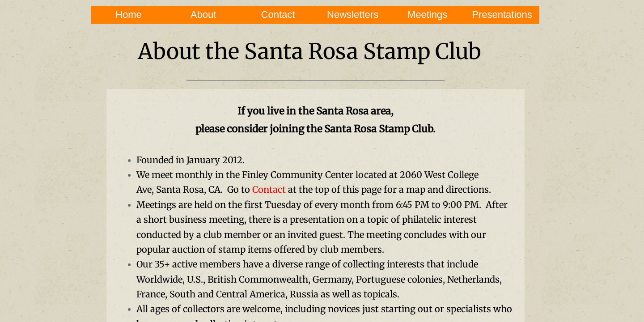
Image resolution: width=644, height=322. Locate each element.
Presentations (502, 15)
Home (129, 15)
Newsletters (353, 15)
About (203, 15)
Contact (278, 15)
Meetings (427, 15)
